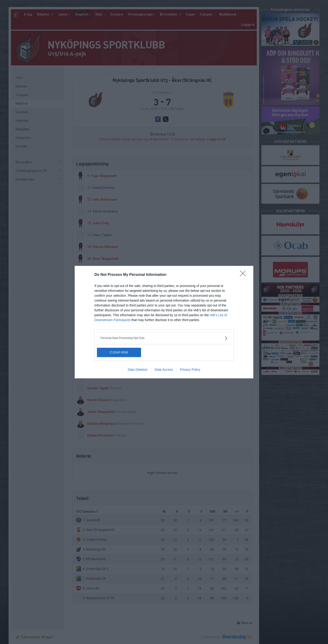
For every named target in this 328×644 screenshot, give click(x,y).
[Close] (244, 275)
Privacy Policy (190, 370)
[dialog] (164, 322)
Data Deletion (138, 370)
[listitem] (164, 338)
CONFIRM (119, 352)
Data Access (164, 370)
